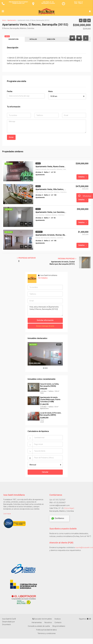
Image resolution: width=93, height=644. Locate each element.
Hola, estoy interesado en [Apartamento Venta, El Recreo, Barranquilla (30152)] (45, 311)
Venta (38, 164)
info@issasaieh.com (18, 3)
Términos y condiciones (47, 634)
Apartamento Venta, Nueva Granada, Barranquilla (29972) (51, 167)
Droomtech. (7, 625)
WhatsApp (84, 196)
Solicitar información (45, 321)
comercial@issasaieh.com (60, 506)
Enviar (11, 138)
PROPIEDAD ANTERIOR (26, 259)
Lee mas (7, 514)
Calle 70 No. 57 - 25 (48, 2)
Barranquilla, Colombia (48, 3)
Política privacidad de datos (46, 631)
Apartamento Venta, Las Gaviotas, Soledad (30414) (51, 213)
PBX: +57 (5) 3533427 (58, 503)
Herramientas (37, 623)
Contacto (58, 623)
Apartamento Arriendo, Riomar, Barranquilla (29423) (51, 236)
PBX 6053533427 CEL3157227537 (18, 2)
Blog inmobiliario (59, 627)
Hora (50, 92)
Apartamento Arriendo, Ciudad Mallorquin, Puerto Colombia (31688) (50, 400)
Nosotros (48, 623)
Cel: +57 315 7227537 (57, 501)
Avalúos (58, 620)
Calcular (45, 473)
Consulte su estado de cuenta (39, 627)
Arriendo (39, 233)
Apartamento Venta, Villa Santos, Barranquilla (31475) (51, 190)
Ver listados (43, 279)
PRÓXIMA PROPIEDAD (67, 259)
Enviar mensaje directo (45, 327)
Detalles (82, 178)
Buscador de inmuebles (42, 620)
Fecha (10, 92)
